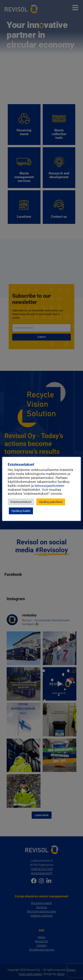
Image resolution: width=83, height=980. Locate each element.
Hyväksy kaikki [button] (21, 511)
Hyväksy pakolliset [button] (51, 502)
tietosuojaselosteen (49, 486)
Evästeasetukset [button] (21, 502)
